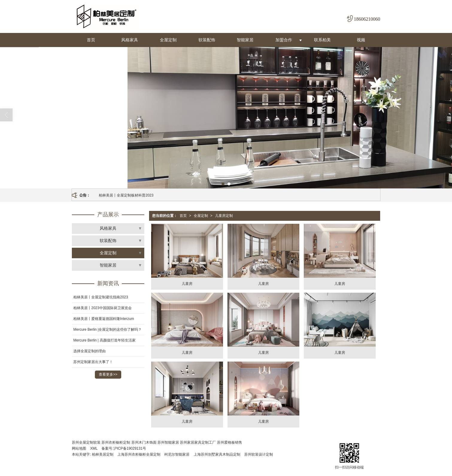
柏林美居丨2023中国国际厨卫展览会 (103, 308)
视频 (361, 40)
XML (94, 448)
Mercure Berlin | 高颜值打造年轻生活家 (104, 340)
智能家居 (245, 40)
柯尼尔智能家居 (177, 454)
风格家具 (130, 40)
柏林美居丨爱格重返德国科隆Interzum (104, 319)
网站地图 (79, 448)
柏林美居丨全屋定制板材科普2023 (126, 195)
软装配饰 (207, 40)
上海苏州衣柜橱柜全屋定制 (139, 454)
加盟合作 (284, 40)
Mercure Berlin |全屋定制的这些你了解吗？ (107, 330)
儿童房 (187, 284)
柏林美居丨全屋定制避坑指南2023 (101, 297)
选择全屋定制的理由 (90, 351)
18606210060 (367, 19)
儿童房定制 (224, 216)
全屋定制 (168, 40)
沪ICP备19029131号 (130, 448)
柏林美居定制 (103, 454)
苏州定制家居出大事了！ (93, 362)
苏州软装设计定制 (259, 454)
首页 (91, 40)
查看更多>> (108, 374)
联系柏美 (322, 40)
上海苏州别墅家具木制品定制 (217, 454)
